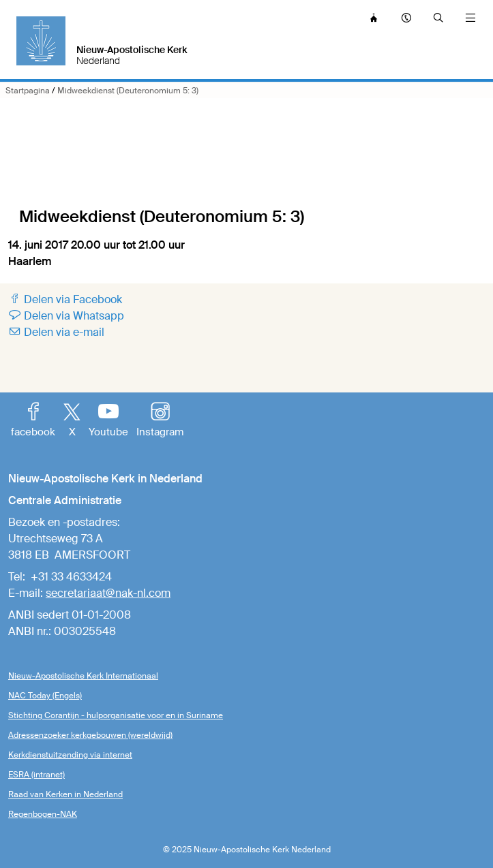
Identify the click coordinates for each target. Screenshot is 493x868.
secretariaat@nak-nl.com (108, 593)
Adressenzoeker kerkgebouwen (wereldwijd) (90, 735)
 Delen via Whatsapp (66, 316)
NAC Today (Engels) (45, 696)
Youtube (108, 421)
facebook (33, 421)
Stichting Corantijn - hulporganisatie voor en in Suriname (116, 715)
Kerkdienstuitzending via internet (70, 755)
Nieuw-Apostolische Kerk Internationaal (83, 676)
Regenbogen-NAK (43, 814)
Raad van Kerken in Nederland (65, 794)
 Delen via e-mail (56, 332)
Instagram (160, 421)
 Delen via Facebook (65, 299)
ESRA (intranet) (36, 775)
